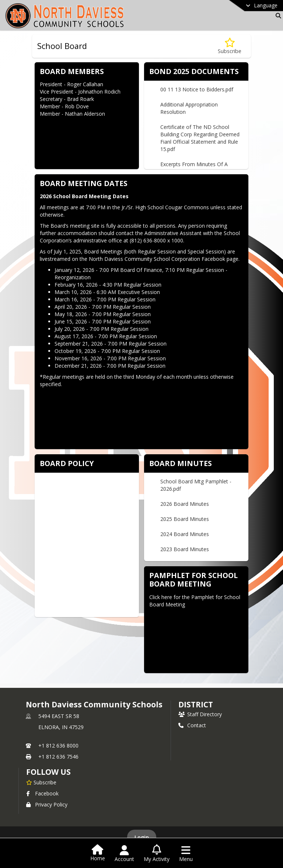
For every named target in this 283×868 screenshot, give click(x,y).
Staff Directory (200, 714)
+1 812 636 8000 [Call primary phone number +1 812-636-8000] (58, 745)
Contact (192, 725)
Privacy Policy (47, 804)
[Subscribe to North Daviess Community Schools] (41, 782)
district (196, 704)
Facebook (42, 793)
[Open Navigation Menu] (186, 854)
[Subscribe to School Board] (230, 46)
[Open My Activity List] (157, 854)
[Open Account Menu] (124, 854)
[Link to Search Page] (277, 16)
